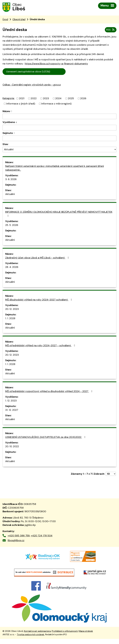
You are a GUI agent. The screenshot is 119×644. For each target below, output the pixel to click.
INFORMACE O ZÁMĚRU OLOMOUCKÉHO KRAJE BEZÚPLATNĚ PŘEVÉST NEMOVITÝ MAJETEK (59, 214)
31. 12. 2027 (12, 410)
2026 (83, 99)
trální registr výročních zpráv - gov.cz (35, 91)
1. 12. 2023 (11, 401)
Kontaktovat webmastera (37, 636)
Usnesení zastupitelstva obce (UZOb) (34, 72)
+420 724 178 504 (42, 536)
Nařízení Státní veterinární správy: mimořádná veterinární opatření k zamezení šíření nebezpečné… (55, 169)
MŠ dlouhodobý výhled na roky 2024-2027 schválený (39, 300)
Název (6, 112)
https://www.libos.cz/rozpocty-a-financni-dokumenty (56, 64)
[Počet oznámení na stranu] (111, 474)
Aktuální (10, 195)
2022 (34, 99)
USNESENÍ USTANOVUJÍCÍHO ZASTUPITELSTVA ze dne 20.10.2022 (46, 438)
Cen (69, 72)
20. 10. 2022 (12, 447)
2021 (22, 99)
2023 (46, 99)
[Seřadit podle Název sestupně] (12, 112)
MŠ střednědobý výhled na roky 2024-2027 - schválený (41, 346)
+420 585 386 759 (19, 536)
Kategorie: (8, 99)
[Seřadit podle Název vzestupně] (12, 111)
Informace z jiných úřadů (21, 104)
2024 (58, 99)
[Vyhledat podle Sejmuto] (59, 139)
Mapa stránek (86, 636)
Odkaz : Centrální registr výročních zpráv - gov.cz (32, 85)
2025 (71, 99)
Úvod (5, 20)
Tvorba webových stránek (31, 640)
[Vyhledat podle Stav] (59, 150)
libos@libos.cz (16, 541)
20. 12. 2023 (12, 310)
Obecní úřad (19, 20)
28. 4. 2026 (12, 268)
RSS (110, 30)
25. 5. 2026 (12, 226)
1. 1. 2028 (10, 319)
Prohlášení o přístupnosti (65, 636)
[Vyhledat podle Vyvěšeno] (59, 128)
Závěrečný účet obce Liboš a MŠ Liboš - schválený (38, 258)
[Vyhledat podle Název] (59, 117)
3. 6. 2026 (11, 180)
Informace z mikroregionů (56, 104)
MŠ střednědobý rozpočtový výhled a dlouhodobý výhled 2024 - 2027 (49, 392)
